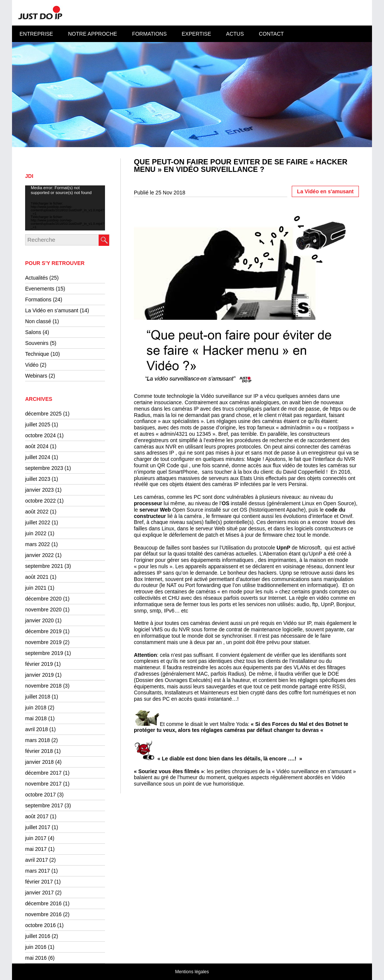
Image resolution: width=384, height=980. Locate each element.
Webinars (36, 376)
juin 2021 (36, 588)
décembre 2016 (43, 903)
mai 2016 (36, 958)
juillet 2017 (38, 827)
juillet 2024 (38, 457)
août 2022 (37, 512)
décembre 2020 (43, 599)
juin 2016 (36, 947)
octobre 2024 (40, 435)
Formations (149, 34)
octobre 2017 (40, 795)
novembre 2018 (43, 686)
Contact (271, 34)
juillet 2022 (38, 522)
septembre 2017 (44, 805)
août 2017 (37, 816)
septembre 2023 (44, 468)
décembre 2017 (43, 773)
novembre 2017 (43, 784)
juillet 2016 (38, 936)
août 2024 (37, 446)
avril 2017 (37, 860)
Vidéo (32, 365)
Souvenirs (37, 343)
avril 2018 (37, 729)
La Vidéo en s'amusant (52, 310)
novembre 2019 (43, 642)
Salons (33, 332)
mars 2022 (37, 544)
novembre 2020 (43, 610)
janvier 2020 (39, 620)
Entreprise (36, 34)
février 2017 (39, 882)
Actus (235, 34)
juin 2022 (36, 533)
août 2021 (37, 577)
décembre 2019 (43, 631)
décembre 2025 (43, 414)
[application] (65, 208)
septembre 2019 (44, 653)
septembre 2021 (44, 566)
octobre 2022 (40, 501)
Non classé (38, 321)
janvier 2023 (39, 490)
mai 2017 (36, 849)
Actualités (37, 278)
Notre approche (92, 34)
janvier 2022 (39, 555)
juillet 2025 (38, 425)
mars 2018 (37, 740)
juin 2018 (36, 708)
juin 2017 (36, 838)
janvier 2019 (39, 675)
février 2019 (39, 664)
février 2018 (39, 751)
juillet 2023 (38, 479)
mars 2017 (37, 871)
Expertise (196, 34)
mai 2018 (36, 718)
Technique (37, 354)
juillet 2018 (38, 697)
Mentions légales (192, 972)
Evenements (40, 289)
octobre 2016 (40, 925)
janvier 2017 (39, 893)
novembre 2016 (43, 914)
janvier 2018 (39, 762)
